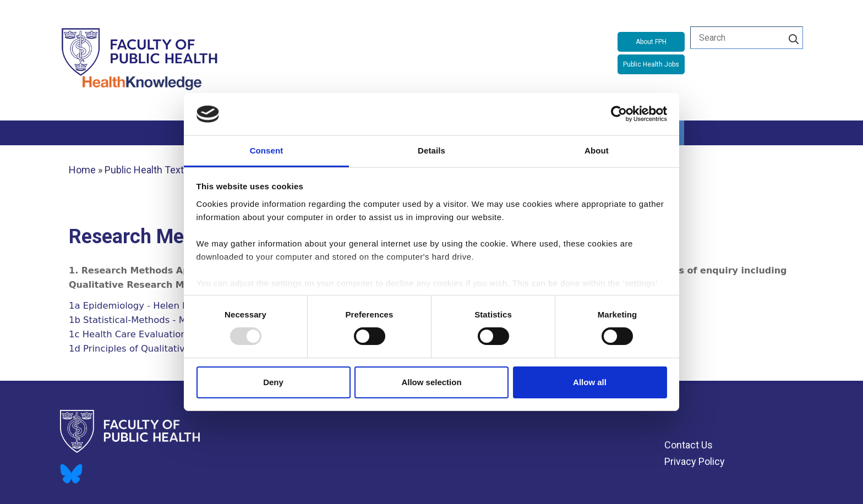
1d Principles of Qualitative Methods (150, 349)
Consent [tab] (267, 150)
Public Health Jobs (651, 64)
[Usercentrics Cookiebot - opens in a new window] (619, 114)
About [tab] (597, 150)
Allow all (590, 382)
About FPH (651, 42)
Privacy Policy (695, 461)
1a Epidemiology (106, 306)
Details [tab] (431, 150)
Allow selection (431, 382)
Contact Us (689, 445)
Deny (273, 382)
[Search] (794, 37)
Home (82, 170)
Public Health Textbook (155, 170)
